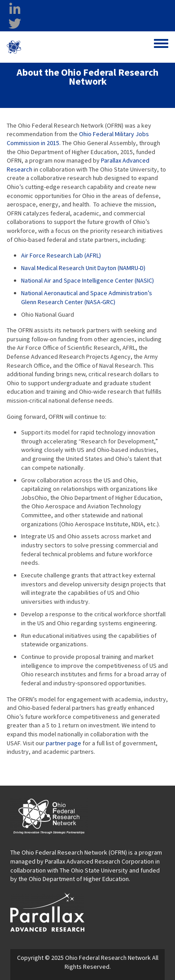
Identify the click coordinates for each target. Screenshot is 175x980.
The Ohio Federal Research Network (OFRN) (69, 852)
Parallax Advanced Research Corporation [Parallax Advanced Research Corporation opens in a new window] (99, 861)
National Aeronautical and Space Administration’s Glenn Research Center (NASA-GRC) (87, 297)
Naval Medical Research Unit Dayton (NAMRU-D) (83, 268)
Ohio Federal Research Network (60, 47)
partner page (63, 743)
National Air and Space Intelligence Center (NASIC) (87, 280)
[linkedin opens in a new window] (15, 9)
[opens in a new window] (47, 911)
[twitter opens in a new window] (15, 24)
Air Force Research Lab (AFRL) (61, 255)
